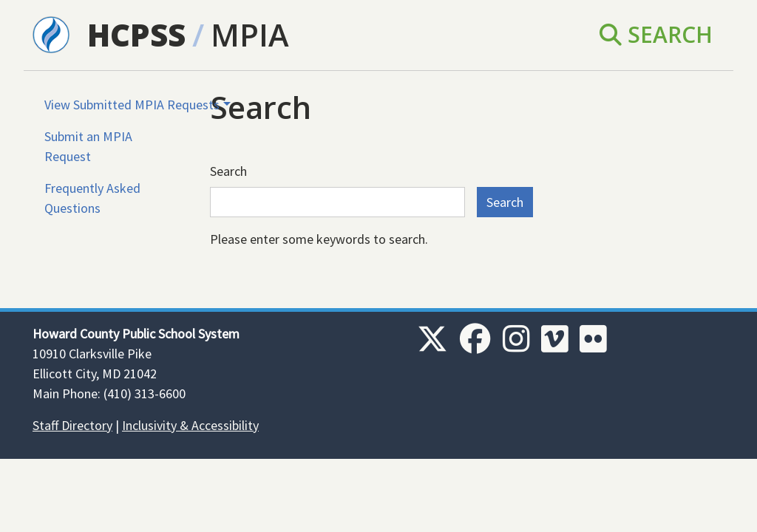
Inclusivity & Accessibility (190, 425)
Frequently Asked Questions (92, 198)
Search (656, 34)
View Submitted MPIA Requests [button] (132, 105)
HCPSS (136, 34)
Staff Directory (72, 425)
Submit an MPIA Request (88, 146)
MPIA (250, 34)
